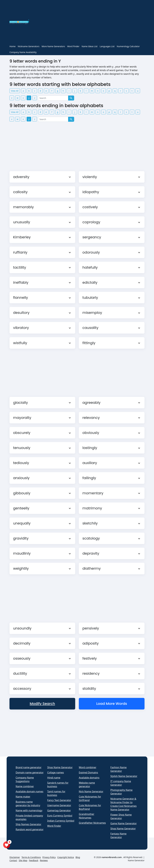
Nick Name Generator (91, 791)
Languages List (107, 46)
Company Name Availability (23, 52)
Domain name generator (30, 772)
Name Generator (136, 860)
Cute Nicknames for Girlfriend (90, 798)
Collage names (56, 772)
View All (15, 91)
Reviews (44, 860)
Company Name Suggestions (25, 779)
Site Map (23, 860)
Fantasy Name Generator (118, 835)
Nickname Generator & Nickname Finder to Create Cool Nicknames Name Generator (123, 804)
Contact (13, 860)
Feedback (34, 860)
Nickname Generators (29, 46)
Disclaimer (15, 857)
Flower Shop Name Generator (121, 816)
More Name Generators (53, 46)
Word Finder (73, 46)
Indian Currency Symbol (61, 821)
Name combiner (25, 786)
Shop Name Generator (60, 767)
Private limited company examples (29, 817)
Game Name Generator (124, 823)
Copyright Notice (66, 857)
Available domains (89, 778)
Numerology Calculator (128, 46)
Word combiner (88, 767)
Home (12, 46)
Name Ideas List (90, 46)
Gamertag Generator (59, 810)
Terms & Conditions (31, 857)
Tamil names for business (56, 793)
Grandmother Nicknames (87, 816)
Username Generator (59, 805)
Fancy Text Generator (59, 800)
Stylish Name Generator (124, 776)
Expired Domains (88, 772)
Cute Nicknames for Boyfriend (90, 807)
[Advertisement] (89, 22)
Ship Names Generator (28, 824)
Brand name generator (29, 767)
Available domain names (29, 791)
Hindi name (54, 778)
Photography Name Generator (121, 792)
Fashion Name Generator (119, 769)
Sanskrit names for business (58, 785)
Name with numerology (29, 810)
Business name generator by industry (28, 804)
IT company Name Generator (121, 783)
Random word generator (30, 829)
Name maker (23, 797)
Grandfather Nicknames (92, 823)
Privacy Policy (49, 857)
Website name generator (87, 785)
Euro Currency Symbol (60, 816)
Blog (78, 857)
